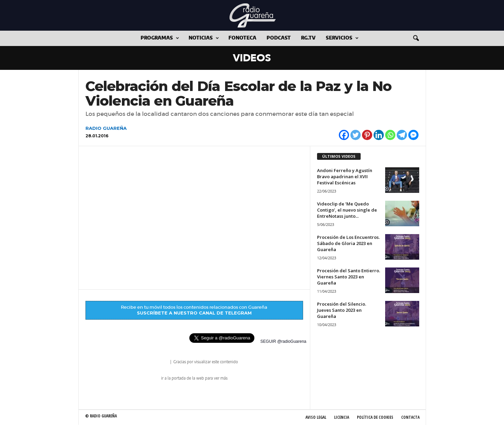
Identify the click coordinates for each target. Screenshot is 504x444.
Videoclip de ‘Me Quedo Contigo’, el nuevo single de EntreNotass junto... (347, 210)
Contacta (410, 417)
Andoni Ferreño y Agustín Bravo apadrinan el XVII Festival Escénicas (345, 177)
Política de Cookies (375, 417)
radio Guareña (160, 362)
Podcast (279, 38)
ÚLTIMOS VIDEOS (339, 156)
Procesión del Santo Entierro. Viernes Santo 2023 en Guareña (349, 277)
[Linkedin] (379, 135)
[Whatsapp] (390, 135)
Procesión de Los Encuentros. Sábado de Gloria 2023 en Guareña (348, 243)
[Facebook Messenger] (413, 135)
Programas (160, 38)
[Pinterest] (367, 135)
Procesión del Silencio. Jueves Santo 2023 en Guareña (342, 310)
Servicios (342, 38)
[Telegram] (402, 135)
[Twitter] (356, 135)
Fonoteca (242, 38)
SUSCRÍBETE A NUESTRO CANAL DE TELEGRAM (194, 313)
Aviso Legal (316, 417)
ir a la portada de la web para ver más (194, 378)
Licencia (342, 417)
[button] (416, 39)
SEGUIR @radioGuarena (283, 341)
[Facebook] (344, 135)
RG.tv (308, 38)
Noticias (204, 38)
